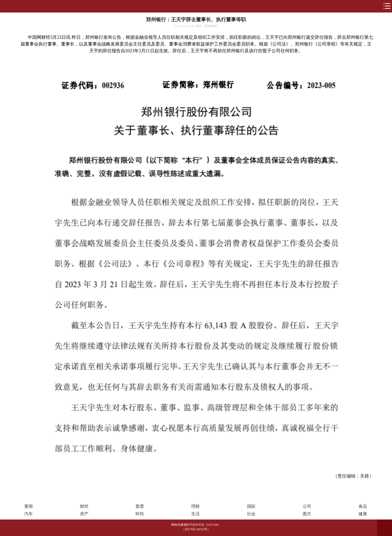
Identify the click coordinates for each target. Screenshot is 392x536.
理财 (195, 506)
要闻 (28, 506)
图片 (307, 514)
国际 (251, 506)
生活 (195, 514)
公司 (307, 506)
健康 (363, 514)
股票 (140, 506)
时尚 (140, 514)
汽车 (28, 514)
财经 (84, 506)
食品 (363, 506)
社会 (251, 514)
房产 (84, 514)
